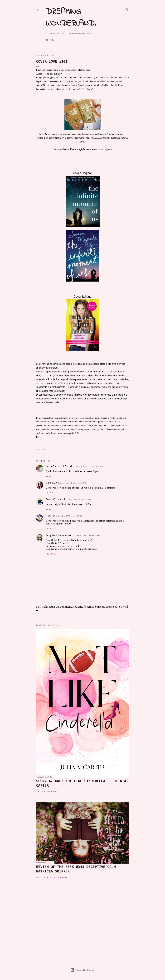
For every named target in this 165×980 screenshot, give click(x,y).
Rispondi (51, 476)
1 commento (53, 791)
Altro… (114, 40)
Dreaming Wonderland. (71, 18)
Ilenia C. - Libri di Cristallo (59, 466)
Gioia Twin (51, 483)
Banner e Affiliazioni (76, 40)
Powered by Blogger (82, 970)
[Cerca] (127, 9)
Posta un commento (57, 877)
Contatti (100, 40)
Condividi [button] (40, 449)
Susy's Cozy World (56, 499)
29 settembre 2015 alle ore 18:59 (67, 516)
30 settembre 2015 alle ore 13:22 (88, 535)
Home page (52, 40)
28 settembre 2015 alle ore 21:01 (73, 483)
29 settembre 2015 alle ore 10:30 (82, 499)
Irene (49, 516)
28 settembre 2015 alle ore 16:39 (89, 466)
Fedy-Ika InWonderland (59, 535)
